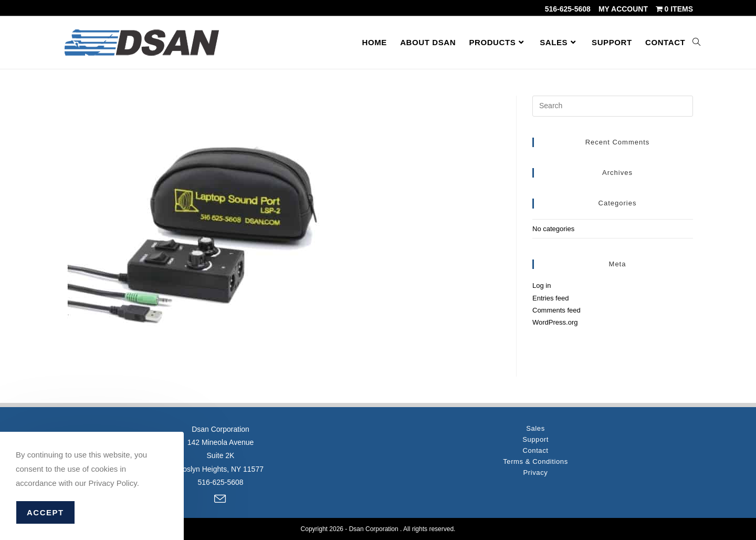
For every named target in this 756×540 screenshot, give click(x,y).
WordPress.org (555, 322)
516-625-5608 (568, 9)
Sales (535, 428)
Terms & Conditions (535, 461)
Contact (535, 450)
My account (623, 9)
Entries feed (550, 298)
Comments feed (556, 310)
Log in (542, 285)
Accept (45, 512)
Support (535, 439)
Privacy (536, 472)
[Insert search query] (613, 106)
